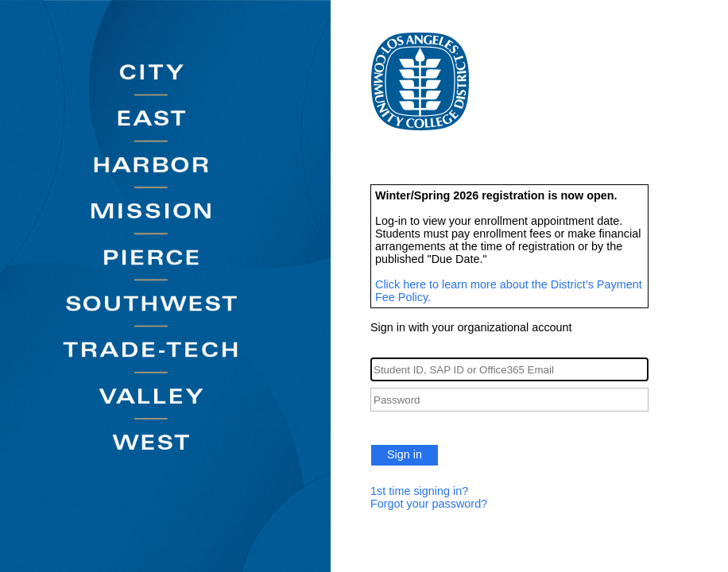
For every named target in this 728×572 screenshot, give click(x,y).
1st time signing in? (419, 491)
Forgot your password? (429, 504)
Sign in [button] (405, 454)
